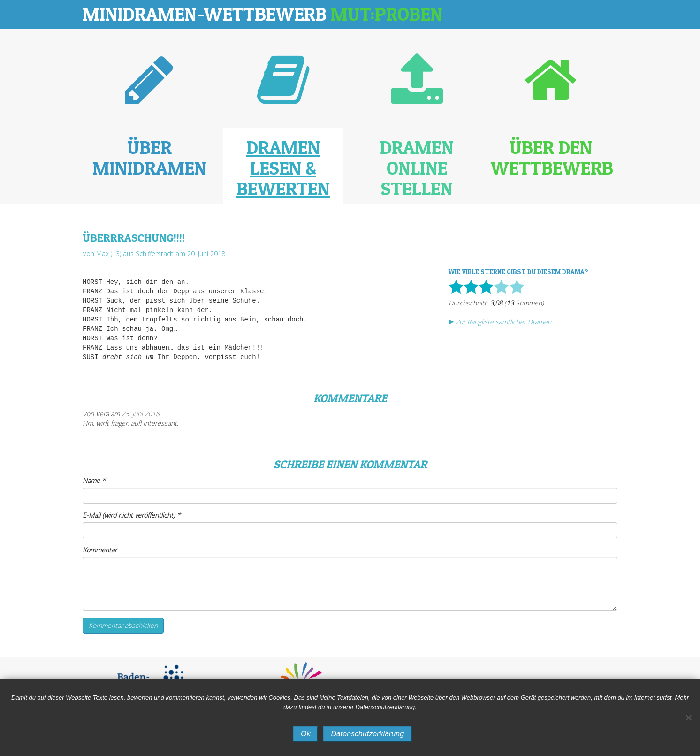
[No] (688, 718)
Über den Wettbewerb (552, 157)
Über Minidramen (149, 157)
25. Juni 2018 (141, 414)
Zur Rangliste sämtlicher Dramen (500, 322)
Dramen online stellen (417, 168)
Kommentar (100, 550)
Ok (305, 734)
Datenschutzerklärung (367, 734)
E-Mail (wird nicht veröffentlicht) (132, 515)
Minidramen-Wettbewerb (262, 14)
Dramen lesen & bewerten (283, 168)
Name (94, 480)
